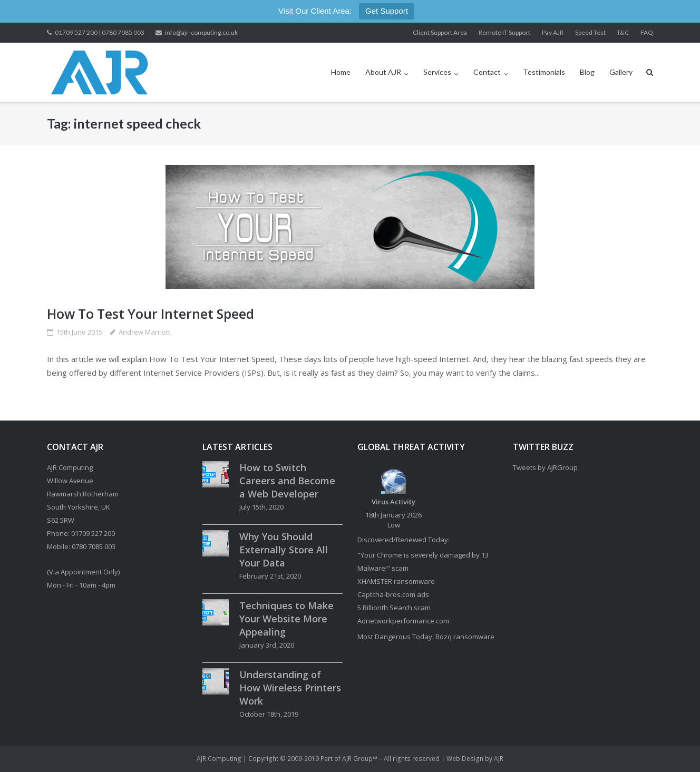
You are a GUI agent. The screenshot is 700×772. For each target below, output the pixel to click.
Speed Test (590, 32)
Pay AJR (553, 32)
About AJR (383, 72)
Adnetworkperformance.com (403, 621)
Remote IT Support (504, 32)
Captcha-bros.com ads (393, 594)
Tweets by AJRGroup (545, 467)
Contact (487, 72)
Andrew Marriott (144, 332)
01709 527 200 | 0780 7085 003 (100, 32)
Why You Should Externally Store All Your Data (284, 550)
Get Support (387, 11)
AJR (499, 759)
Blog (587, 72)
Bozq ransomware (465, 637)
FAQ (647, 32)
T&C (623, 32)
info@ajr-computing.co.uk (201, 32)
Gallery (621, 72)
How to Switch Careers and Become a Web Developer (287, 481)
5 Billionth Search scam (394, 608)
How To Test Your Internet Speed (150, 314)
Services (437, 72)
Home (341, 72)
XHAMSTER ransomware (396, 581)
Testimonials (544, 72)
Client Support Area (440, 32)
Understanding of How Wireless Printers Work (290, 688)
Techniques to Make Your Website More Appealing (286, 619)
